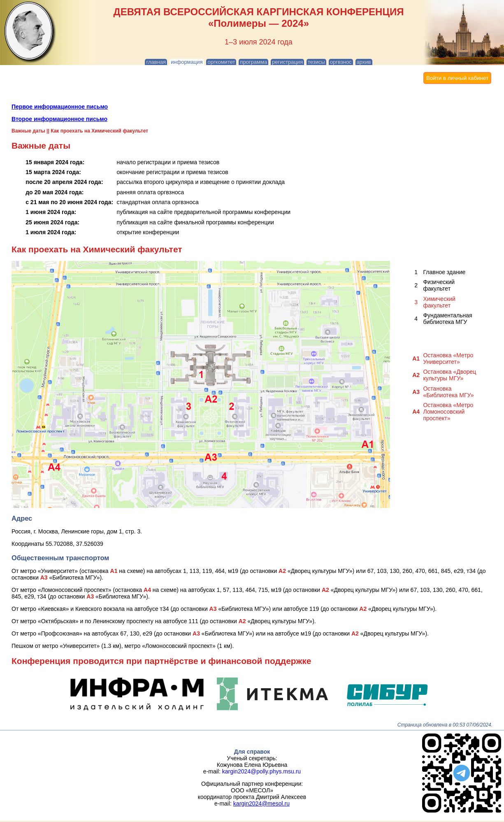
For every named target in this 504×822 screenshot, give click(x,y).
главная (156, 62)
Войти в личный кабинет (457, 78)
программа (253, 62)
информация (187, 62)
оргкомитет (221, 62)
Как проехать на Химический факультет (99, 131)
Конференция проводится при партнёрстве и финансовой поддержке (161, 661)
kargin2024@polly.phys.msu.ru (261, 771)
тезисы (316, 62)
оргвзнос (341, 62)
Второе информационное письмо (59, 119)
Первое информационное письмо (60, 107)
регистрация (287, 62)
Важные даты (28, 131)
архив (364, 62)
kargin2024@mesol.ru (261, 803)
